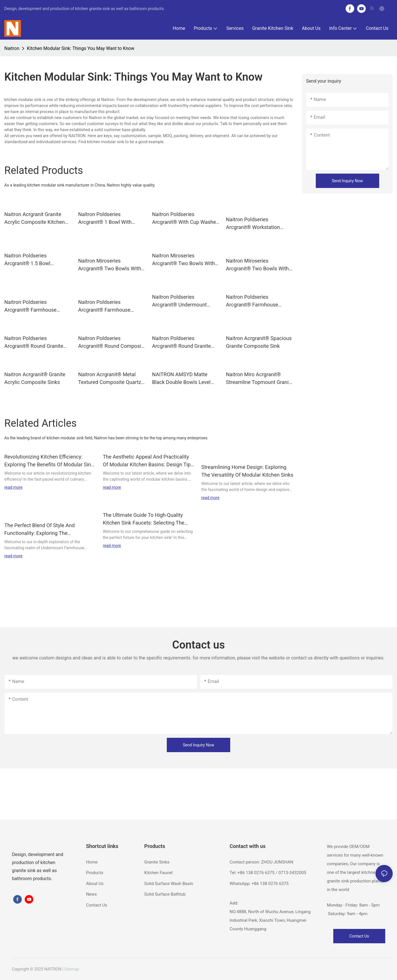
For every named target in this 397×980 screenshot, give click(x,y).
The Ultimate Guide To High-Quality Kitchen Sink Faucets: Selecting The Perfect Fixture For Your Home (144, 519)
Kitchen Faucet (158, 873)
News (92, 894)
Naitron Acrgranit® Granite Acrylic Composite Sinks (35, 378)
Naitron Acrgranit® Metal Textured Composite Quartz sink (110, 379)
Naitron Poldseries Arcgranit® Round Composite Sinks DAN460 (112, 342)
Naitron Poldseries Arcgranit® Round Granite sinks (34, 342)
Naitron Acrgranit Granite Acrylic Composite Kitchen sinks (35, 219)
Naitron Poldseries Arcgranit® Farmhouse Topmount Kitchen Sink (252, 301)
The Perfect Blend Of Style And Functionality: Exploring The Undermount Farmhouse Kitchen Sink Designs (47, 530)
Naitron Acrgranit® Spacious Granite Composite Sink (259, 342)
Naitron (12, 48)
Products (95, 873)
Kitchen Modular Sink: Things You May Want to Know (81, 48)
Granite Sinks (157, 862)
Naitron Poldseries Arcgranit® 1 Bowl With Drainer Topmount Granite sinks (108, 219)
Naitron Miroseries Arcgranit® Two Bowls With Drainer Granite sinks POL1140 (184, 260)
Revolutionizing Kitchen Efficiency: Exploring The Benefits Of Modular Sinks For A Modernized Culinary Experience (50, 461)
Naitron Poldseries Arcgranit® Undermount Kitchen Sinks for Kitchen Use (186, 301)
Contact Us (97, 905)
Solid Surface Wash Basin (169, 884)
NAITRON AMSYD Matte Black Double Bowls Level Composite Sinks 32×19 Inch (185, 379)
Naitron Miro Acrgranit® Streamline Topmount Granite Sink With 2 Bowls (259, 379)
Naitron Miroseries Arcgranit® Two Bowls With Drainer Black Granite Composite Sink (110, 265)
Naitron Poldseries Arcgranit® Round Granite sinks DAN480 (182, 342)
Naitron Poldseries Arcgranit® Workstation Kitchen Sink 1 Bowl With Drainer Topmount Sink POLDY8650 (254, 224)
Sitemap (72, 969)
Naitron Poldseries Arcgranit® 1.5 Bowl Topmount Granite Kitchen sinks (34, 260)
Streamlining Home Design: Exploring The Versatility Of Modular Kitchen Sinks (247, 471)
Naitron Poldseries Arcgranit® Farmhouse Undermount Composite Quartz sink (32, 306)
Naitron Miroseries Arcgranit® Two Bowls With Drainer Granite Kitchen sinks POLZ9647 (259, 265)
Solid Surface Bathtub (165, 894)
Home (92, 862)
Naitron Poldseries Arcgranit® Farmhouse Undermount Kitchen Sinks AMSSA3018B (109, 306)
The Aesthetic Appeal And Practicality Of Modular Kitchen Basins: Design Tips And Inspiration (148, 461)
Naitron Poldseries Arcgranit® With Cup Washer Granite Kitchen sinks (185, 219)
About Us (95, 884)
